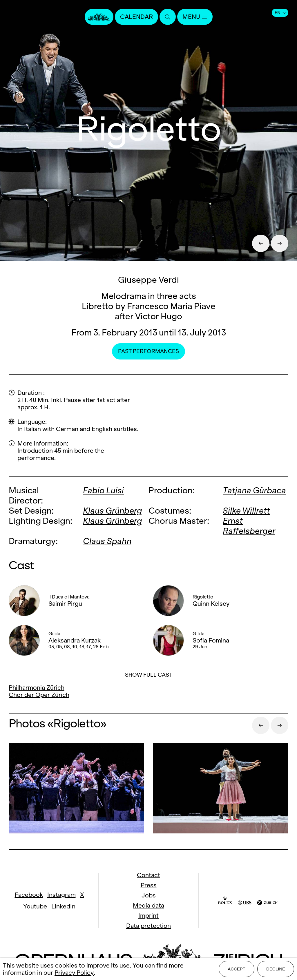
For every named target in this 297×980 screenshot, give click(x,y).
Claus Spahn (107, 541)
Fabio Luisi (103, 490)
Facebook (29, 895)
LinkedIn (63, 906)
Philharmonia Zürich (37, 688)
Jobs (149, 895)
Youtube (35, 906)
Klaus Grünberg (113, 511)
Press (149, 885)
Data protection (148, 926)
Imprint (148, 916)
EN (281, 13)
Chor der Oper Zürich (39, 695)
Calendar (136, 17)
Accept (237, 969)
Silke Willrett (246, 511)
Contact (148, 875)
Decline (276, 969)
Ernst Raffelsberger (249, 526)
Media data (148, 905)
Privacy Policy (74, 973)
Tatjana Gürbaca (254, 490)
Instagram (61, 895)
